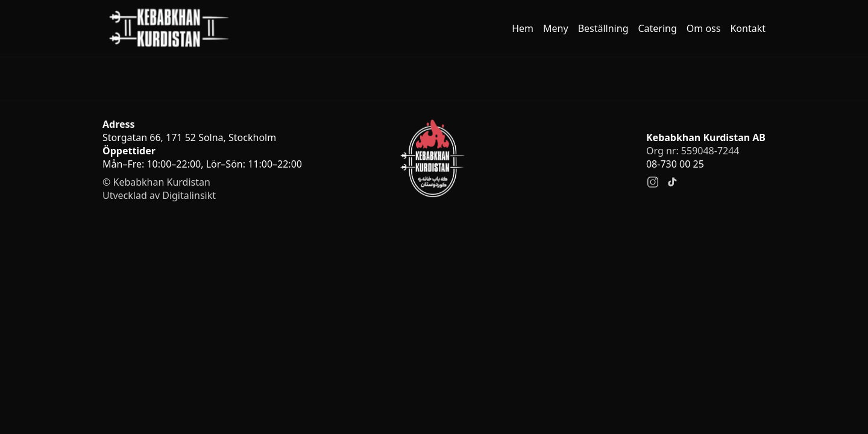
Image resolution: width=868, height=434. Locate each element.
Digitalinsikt (189, 195)
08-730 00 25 (675, 164)
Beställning (603, 28)
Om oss (704, 28)
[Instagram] (653, 182)
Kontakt (748, 28)
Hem (523, 28)
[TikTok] (672, 182)
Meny (556, 28)
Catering (657, 28)
